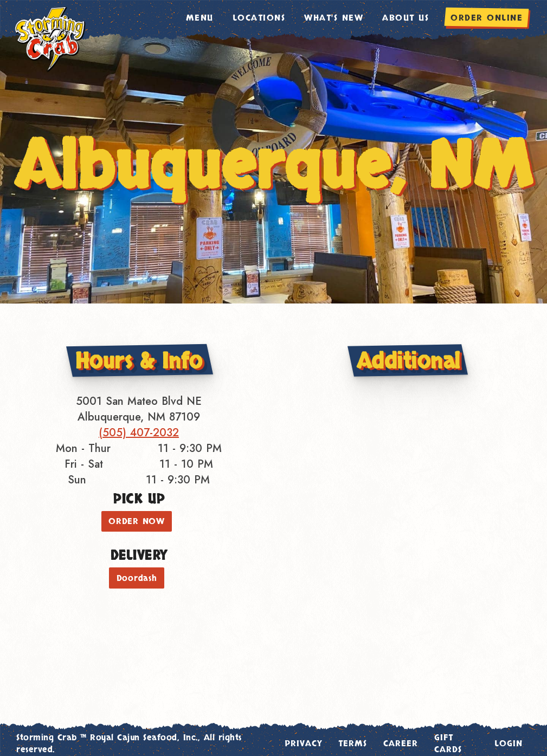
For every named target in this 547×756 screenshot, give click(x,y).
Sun (77, 480)
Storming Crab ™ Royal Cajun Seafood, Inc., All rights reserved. (129, 744)
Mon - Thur (83, 448)
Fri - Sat (84, 464)
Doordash (137, 578)
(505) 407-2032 (139, 433)
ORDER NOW (137, 521)
